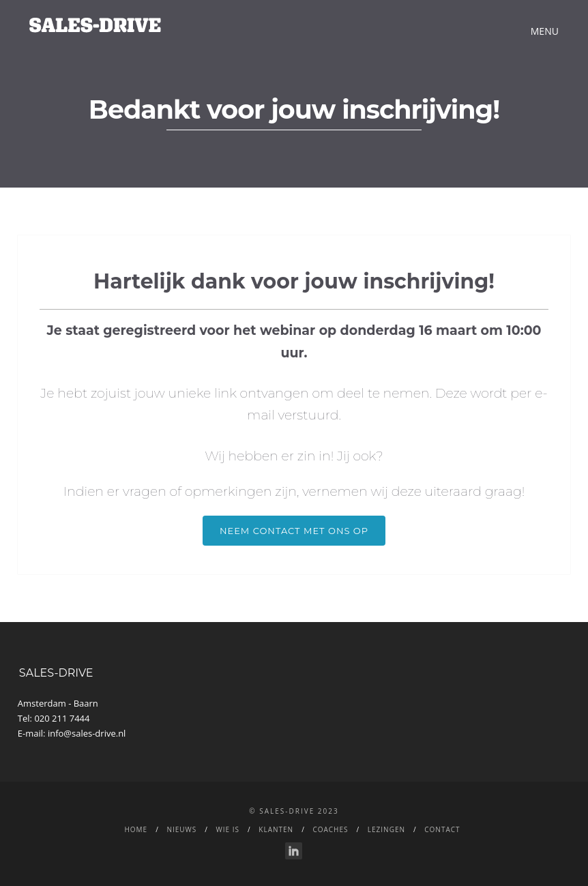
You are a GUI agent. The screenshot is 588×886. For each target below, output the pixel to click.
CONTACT (442, 829)
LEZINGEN (386, 829)
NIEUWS (181, 829)
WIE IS (228, 829)
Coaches (330, 829)
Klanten (276, 829)
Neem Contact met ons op (294, 531)
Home (136, 829)
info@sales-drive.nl (87, 733)
